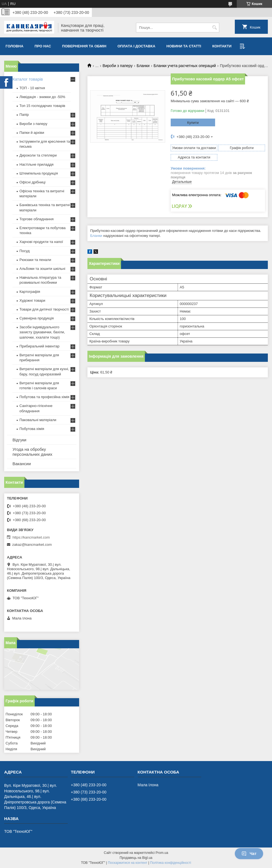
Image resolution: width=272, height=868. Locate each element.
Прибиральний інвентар (39, 346)
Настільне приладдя (36, 164)
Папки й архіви (32, 133)
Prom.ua (162, 853)
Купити (193, 123)
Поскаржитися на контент (127, 863)
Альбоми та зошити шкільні (42, 269)
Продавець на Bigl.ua (136, 858)
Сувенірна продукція (37, 318)
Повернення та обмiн (84, 46)
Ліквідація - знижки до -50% (42, 97)
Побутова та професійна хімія (44, 397)
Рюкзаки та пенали (35, 260)
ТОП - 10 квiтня (32, 88)
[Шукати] (214, 28)
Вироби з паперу (118, 66)
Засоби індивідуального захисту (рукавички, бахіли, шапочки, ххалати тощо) (42, 332)
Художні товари (32, 300)
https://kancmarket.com (31, 537)
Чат (249, 854)
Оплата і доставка (136, 46)
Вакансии (22, 464)
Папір (24, 115)
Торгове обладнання (36, 219)
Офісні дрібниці (32, 182)
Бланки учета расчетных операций (185, 66)
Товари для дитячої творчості (44, 309)
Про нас (43, 46)
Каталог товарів (28, 79)
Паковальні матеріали (38, 420)
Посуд (25, 251)
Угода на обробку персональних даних (32, 452)
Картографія (30, 292)
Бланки (143, 66)
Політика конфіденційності (171, 863)
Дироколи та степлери (38, 155)
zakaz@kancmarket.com (32, 545)
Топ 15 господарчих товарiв (42, 106)
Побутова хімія (32, 429)
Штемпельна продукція (39, 173)
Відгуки (19, 440)
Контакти (222, 46)
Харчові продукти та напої (41, 242)
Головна (14, 46)
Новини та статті (184, 46)
